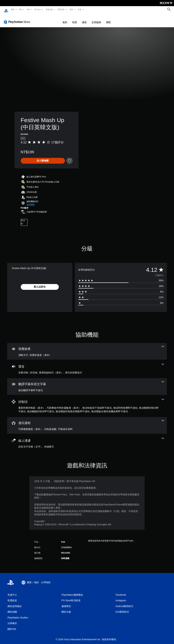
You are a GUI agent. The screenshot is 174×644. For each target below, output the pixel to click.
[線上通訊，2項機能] (87, 440)
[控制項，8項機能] (87, 403)
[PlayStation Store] (18, 19)
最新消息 (61, 9)
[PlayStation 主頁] (6, 10)
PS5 (20, 9)
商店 (71, 9)
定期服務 (96, 19)
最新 (65, 19)
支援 (79, 9)
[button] (31, 201)
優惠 (84, 19)
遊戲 (12, 9)
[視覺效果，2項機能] (87, 348)
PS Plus (38, 9)
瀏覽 (108, 19)
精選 (75, 19)
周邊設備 (49, 9)
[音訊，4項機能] (87, 366)
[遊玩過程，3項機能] (87, 422)
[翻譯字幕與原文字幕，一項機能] (87, 383)
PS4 (28, 9)
